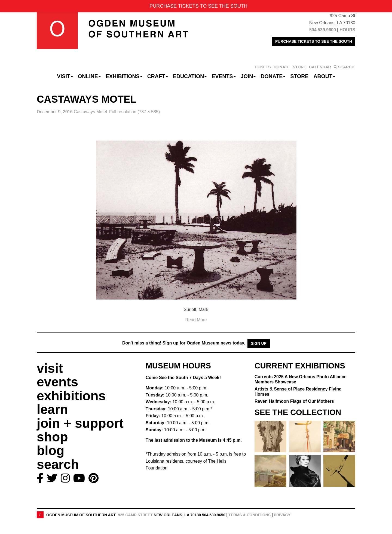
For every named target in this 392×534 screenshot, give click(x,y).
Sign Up (259, 343)
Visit (65, 76)
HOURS (347, 30)
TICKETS (262, 67)
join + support (80, 423)
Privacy (282, 515)
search (58, 464)
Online (89, 76)
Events (224, 76)
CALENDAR (320, 67)
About (324, 76)
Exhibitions (124, 76)
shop (52, 437)
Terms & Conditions (249, 515)
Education (190, 76)
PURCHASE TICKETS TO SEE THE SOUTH (314, 41)
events (57, 382)
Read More (196, 320)
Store (300, 76)
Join (248, 76)
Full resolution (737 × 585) (134, 112)
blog (50, 451)
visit (50, 368)
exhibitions (71, 396)
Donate (273, 76)
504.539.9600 (323, 30)
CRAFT (158, 76)
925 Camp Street (135, 515)
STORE (299, 67)
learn (52, 409)
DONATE (282, 67)
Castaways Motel (90, 112)
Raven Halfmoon (294, 401)
